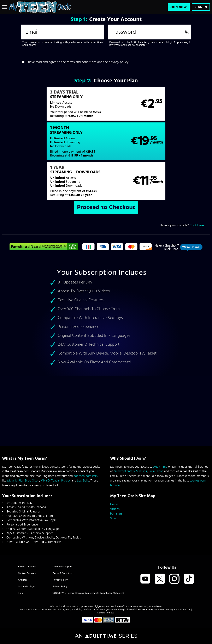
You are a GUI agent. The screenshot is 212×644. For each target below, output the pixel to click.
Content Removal (106, 613)
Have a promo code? (182, 190)
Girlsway (119, 471)
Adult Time (160, 467)
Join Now (179, 7)
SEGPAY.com (145, 610)
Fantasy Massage (136, 471)
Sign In (201, 7)
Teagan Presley (61, 481)
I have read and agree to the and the (78, 62)
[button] (54, 106)
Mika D (45, 481)
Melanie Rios (15, 481)
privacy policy (119, 62)
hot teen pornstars (86, 476)
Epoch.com (38, 610)
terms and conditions (82, 62)
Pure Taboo (156, 471)
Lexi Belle (83, 481)
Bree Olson (32, 481)
